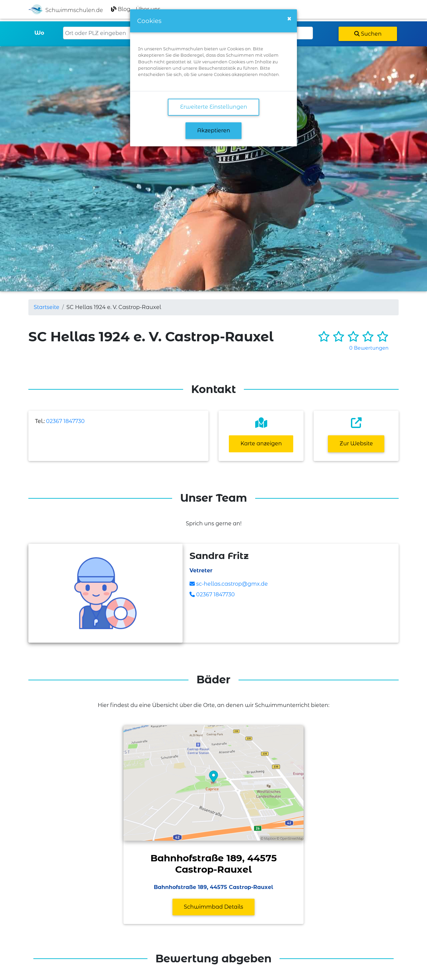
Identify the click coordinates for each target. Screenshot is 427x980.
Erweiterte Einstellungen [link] (214, 107)
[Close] (289, 19)
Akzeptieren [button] (214, 130)
